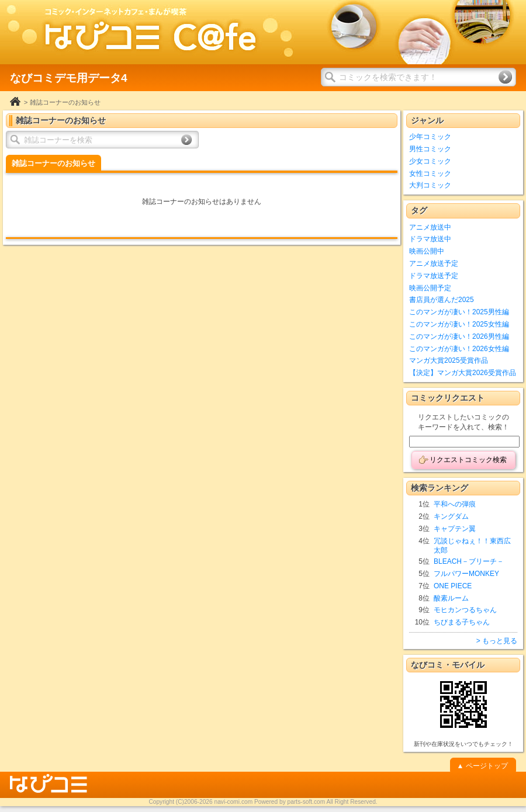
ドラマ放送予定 (434, 276)
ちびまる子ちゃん (462, 622)
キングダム (451, 516)
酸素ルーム (451, 598)
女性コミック (430, 173)
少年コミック (430, 137)
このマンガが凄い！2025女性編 (459, 324)
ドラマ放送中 (430, 239)
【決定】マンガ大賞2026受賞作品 (463, 373)
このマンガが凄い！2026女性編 (459, 349)
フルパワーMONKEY (466, 574)
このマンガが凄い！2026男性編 (459, 336)
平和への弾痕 (455, 504)
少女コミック (430, 161)
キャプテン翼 (455, 529)
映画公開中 (427, 251)
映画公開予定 (430, 288)
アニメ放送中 (430, 227)
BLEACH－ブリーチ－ (469, 561)
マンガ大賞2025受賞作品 (449, 360)
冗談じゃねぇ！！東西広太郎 (472, 546)
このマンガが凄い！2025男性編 (459, 312)
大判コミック (430, 185)
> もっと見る (497, 641)
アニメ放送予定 (434, 263)
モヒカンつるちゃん (465, 610)
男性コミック (430, 149)
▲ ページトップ (482, 766)
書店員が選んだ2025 (442, 300)
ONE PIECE (453, 586)
